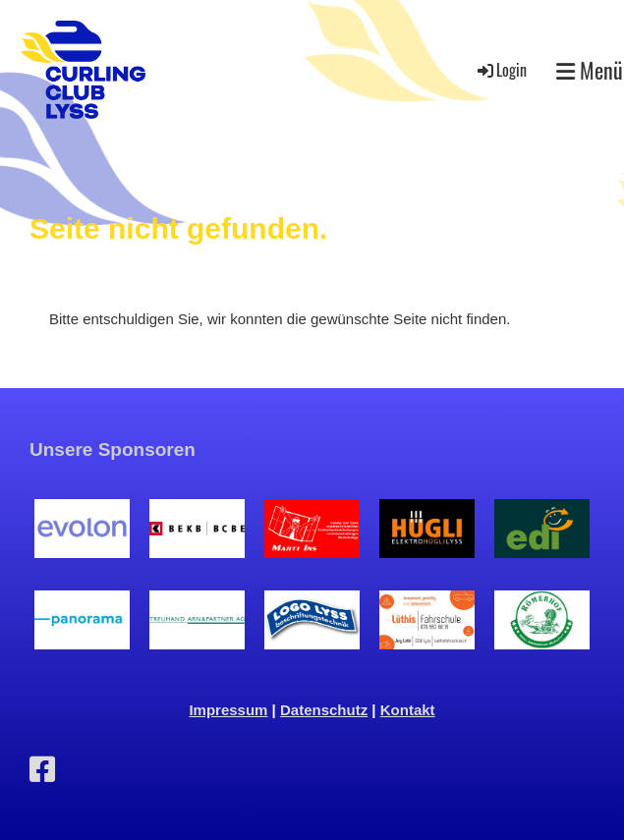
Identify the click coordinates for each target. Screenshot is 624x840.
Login (501, 70)
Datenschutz (324, 710)
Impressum (228, 710)
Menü (590, 70)
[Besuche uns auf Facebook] (42, 770)
